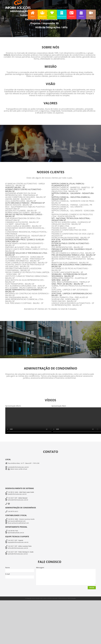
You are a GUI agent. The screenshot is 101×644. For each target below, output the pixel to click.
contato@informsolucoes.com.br (18, 467)
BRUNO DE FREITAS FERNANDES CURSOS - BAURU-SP (24, 215)
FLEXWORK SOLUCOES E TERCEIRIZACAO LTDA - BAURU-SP (27, 254)
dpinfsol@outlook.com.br (16, 533)
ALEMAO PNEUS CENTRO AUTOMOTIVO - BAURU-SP (24, 190)
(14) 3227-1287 (13, 498)
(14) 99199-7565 (13, 531)
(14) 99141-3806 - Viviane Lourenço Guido (21, 519)
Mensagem (40, 568)
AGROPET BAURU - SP (15, 187)
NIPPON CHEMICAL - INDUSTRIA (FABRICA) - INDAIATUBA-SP (71, 198)
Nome (8, 568)
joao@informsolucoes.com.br (17, 494)
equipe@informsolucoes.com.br (18, 542)
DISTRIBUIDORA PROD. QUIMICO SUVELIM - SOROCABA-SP (25, 240)
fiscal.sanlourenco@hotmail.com (18, 523)
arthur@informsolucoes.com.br (18, 548)
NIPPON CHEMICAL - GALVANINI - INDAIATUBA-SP (73, 194)
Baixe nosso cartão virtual (19, 469)
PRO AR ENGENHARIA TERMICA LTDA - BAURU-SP (74, 255)
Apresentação (59, 406)
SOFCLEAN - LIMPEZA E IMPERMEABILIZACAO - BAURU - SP (72, 294)
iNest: (64, 406)
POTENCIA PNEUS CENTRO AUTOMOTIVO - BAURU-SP (71, 244)
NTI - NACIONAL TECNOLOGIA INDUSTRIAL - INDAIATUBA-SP (71, 219)
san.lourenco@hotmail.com (17, 521)
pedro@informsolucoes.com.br (18, 554)
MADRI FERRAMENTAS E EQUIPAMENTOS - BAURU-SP (24, 291)
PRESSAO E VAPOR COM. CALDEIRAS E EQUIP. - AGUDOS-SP (72, 250)
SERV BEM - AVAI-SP (60, 280)
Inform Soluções (72, 598)
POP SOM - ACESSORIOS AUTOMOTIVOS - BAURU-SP (70, 240)
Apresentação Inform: (13, 406)
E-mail (8, 574)
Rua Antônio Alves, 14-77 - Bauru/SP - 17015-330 (24, 463)
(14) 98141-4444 (13, 492)
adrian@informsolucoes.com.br (18, 500)
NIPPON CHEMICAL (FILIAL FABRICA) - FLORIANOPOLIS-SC (68, 185)
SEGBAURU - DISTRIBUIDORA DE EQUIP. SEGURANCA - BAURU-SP (69, 275)
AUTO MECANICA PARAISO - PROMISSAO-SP (25, 203)
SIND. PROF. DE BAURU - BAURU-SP (67, 284)
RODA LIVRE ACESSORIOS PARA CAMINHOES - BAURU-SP (72, 266)
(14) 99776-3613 (13, 511)
